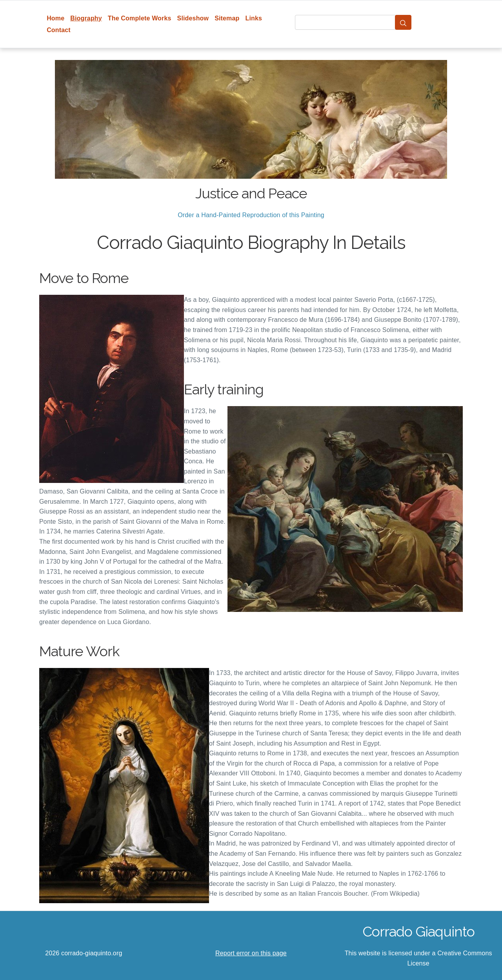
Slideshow (193, 18)
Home (55, 18)
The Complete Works (140, 18)
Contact (59, 30)
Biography (86, 18)
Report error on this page (251, 953)
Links (254, 18)
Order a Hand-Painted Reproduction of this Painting (251, 215)
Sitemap (227, 18)
